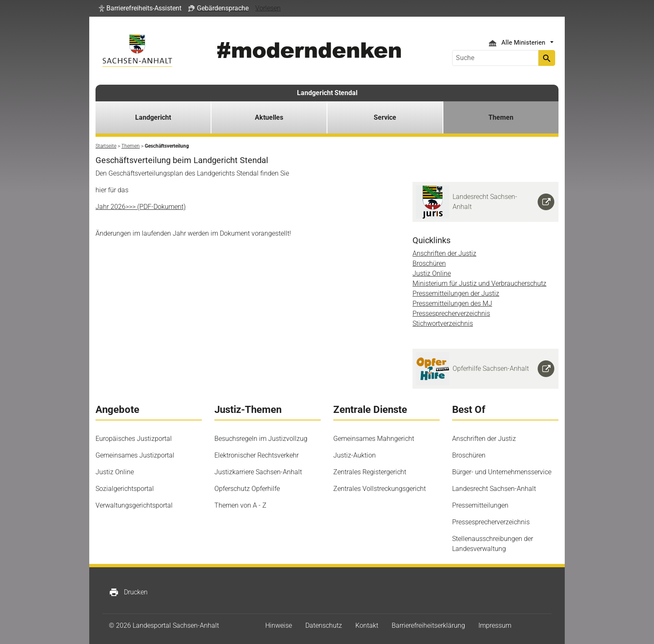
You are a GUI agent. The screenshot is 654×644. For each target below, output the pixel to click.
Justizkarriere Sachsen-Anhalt (258, 472)
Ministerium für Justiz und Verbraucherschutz (479, 283)
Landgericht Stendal (327, 93)
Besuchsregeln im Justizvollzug (261, 439)
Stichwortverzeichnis (443, 323)
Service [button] (385, 117)
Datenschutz (324, 625)
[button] (140, 8)
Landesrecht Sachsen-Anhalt (494, 489)
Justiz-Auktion (355, 455)
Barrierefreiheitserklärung (428, 625)
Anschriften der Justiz (444, 253)
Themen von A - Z (240, 505)
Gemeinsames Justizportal (135, 455)
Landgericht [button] (153, 117)
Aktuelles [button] (269, 117)
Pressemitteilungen (480, 505)
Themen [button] (501, 117)
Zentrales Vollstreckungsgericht (380, 489)
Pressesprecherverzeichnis (451, 313)
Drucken (128, 592)
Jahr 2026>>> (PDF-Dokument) (141, 207)
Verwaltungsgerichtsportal (134, 505)
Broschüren (429, 263)
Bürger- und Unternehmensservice (502, 472)
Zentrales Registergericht (370, 472)
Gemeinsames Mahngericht (374, 439)
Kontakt (367, 625)
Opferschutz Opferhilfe (247, 489)
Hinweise (279, 625)
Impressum (495, 625)
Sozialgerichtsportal (125, 489)
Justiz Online (432, 273)
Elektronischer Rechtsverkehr (257, 455)
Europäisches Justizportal (134, 439)
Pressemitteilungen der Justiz (456, 293)
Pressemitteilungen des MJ (452, 303)
